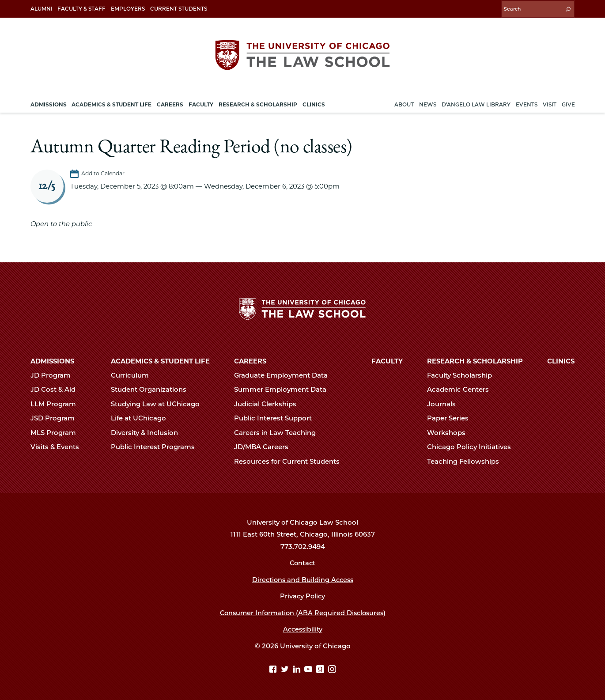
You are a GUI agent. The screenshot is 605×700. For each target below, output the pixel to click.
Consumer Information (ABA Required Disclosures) (303, 613)
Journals (445, 404)
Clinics (561, 361)
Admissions (52, 361)
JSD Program (56, 418)
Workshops (450, 432)
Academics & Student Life (160, 361)
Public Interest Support (277, 418)
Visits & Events (59, 446)
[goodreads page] (321, 670)
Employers (128, 9)
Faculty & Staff (81, 9)
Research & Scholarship (475, 361)
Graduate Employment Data (285, 375)
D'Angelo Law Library (476, 103)
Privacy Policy (303, 596)
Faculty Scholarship (463, 375)
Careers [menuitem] (170, 103)
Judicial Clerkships (269, 404)
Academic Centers (462, 390)
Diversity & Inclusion (148, 432)
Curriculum (134, 375)
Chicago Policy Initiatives (473, 446)
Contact (303, 563)
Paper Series (452, 418)
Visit (550, 103)
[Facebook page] (274, 670)
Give (568, 103)
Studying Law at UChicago (159, 404)
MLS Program (57, 432)
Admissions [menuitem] (49, 103)
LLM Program (57, 404)
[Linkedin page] (298, 670)
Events (527, 103)
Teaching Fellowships (467, 461)
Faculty (387, 361)
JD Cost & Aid (57, 390)
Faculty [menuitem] (201, 103)
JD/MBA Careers (265, 446)
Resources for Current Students (291, 461)
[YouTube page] (309, 670)
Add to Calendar (104, 172)
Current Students (179, 9)
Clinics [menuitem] (314, 103)
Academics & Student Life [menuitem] (112, 103)
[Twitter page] (286, 670)
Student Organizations (152, 390)
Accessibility (303, 629)
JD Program (54, 375)
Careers (250, 361)
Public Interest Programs (157, 446)
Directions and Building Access (302, 579)
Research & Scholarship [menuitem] (258, 103)
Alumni (42, 9)
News (428, 103)
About (404, 103)
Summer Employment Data (284, 390)
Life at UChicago (142, 418)
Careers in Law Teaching (279, 432)
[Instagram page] (332, 670)
